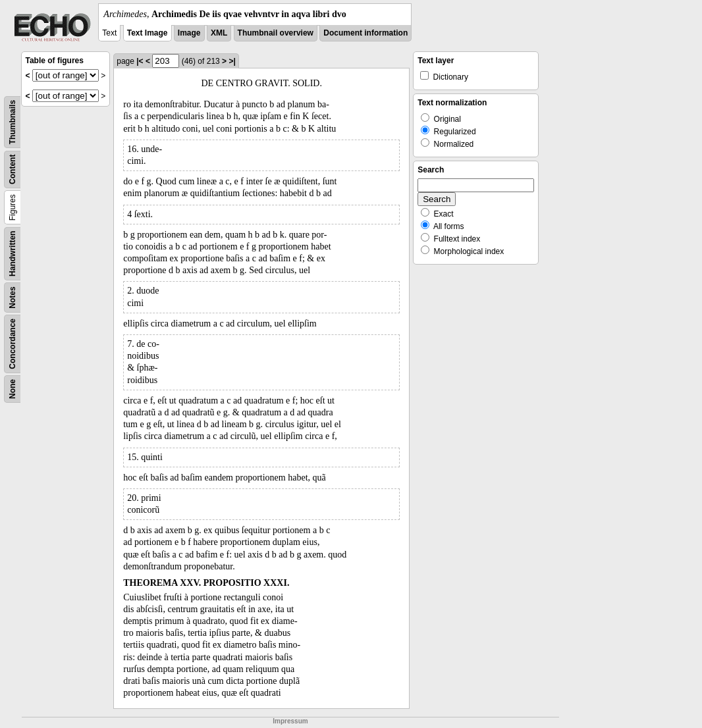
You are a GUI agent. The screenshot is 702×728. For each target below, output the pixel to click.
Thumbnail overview (276, 33)
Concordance (13, 344)
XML (219, 33)
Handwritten (13, 254)
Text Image (148, 33)
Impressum (290, 721)
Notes (13, 297)
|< (140, 61)
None (13, 389)
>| (232, 61)
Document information (365, 33)
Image (189, 33)
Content (13, 169)
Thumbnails (13, 122)
